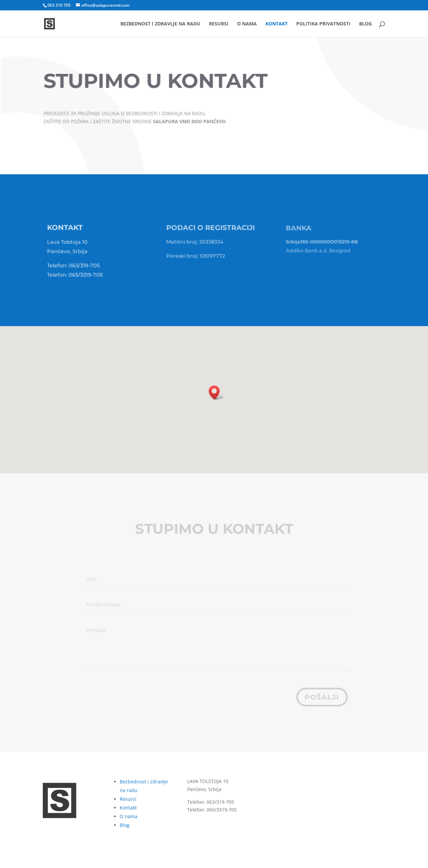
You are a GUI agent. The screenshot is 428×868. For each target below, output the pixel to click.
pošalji (322, 697)
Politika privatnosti (323, 24)
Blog (365, 24)
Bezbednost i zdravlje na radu (160, 24)
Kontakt (277, 24)
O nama (247, 24)
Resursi (219, 24)
